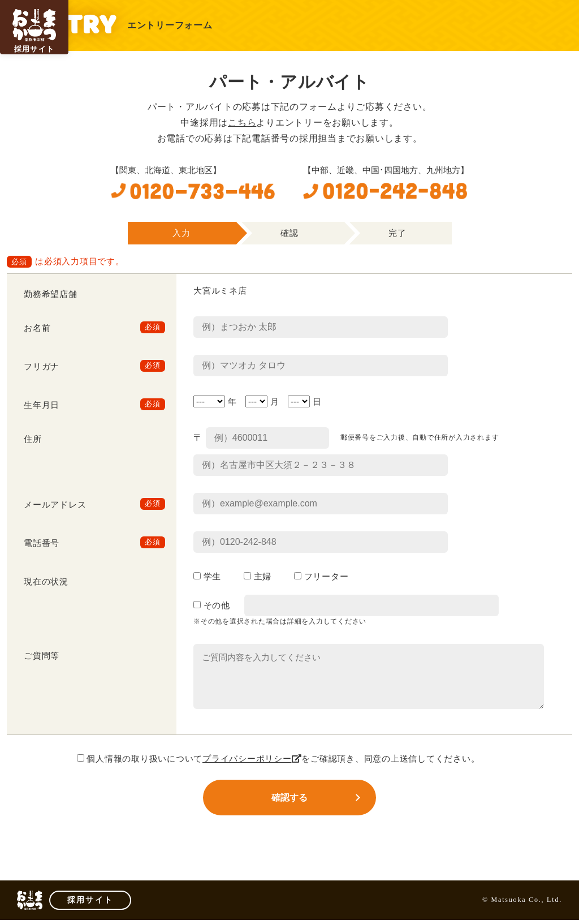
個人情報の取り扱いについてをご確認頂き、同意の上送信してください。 (278, 759)
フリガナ (42, 367)
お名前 (37, 328)
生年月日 (42, 405)
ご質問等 (42, 656)
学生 (207, 577)
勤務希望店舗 (51, 294)
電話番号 (42, 543)
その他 (212, 605)
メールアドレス (55, 505)
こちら (242, 123)
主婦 (258, 577)
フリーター (321, 577)
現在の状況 (46, 582)
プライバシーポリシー (252, 759)
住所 (33, 439)
